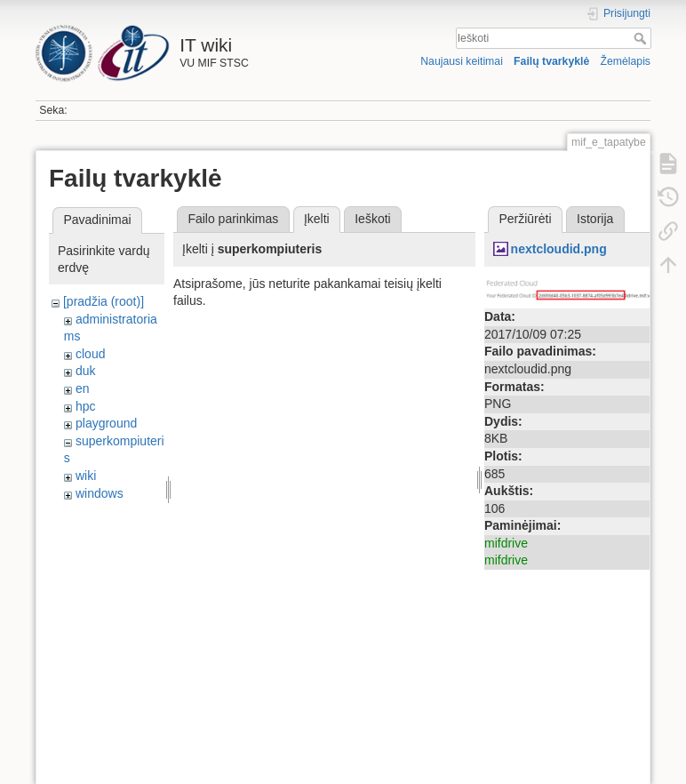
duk (86, 371)
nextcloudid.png (559, 249)
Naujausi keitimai (462, 61)
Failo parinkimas (233, 219)
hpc (86, 406)
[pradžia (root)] (104, 301)
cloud (90, 354)
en (83, 388)
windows (100, 493)
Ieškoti (642, 38)
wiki (86, 476)
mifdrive (506, 543)
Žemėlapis (625, 61)
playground (106, 423)
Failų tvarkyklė (551, 61)
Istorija (595, 219)
